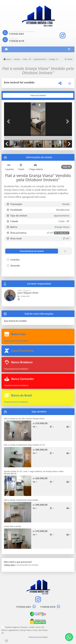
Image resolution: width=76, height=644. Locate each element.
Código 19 (53, 59)
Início (7, 59)
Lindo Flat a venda (13, 526)
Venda (17, 59)
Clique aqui (9, 565)
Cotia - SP (27, 59)
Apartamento (40, 59)
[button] (9, 121)
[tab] (12, 95)
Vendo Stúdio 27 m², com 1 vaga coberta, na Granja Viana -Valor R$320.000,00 (34, 472)
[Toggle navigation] (69, 49)
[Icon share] (63, 35)
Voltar (69, 59)
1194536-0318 (16, 41)
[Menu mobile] (6, 49)
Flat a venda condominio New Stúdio (21, 500)
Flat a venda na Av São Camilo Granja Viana (24, 418)
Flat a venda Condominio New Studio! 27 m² (24, 445)
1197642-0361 (16, 34)
